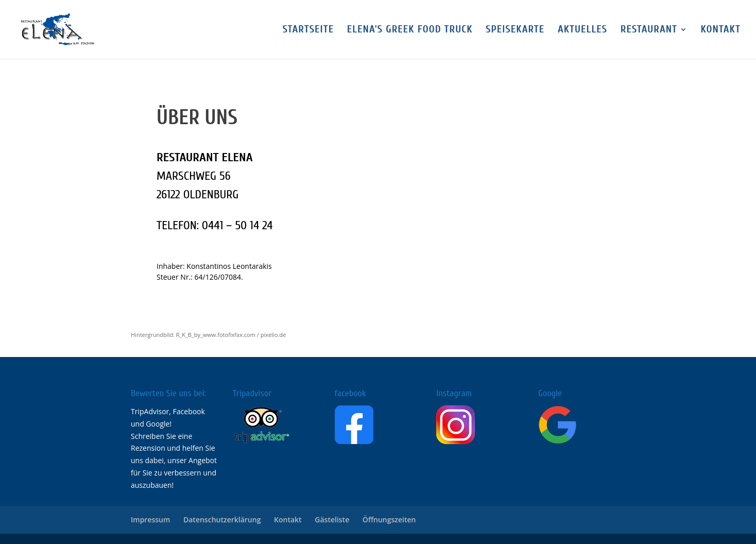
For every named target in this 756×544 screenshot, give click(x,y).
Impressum (150, 520)
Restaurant (649, 30)
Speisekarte (515, 30)
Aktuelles (582, 30)
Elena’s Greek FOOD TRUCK (410, 30)
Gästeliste (332, 520)
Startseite (308, 30)
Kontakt (721, 30)
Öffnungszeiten (389, 520)
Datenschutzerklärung (222, 520)
